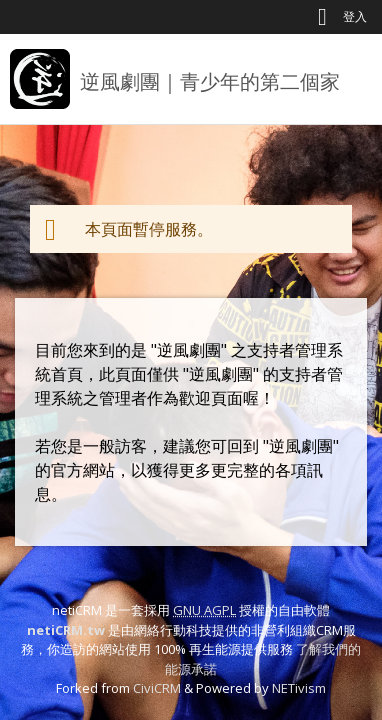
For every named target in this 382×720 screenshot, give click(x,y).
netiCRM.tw (66, 630)
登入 (355, 16)
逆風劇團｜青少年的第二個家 (210, 81)
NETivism (299, 688)
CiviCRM (157, 688)
